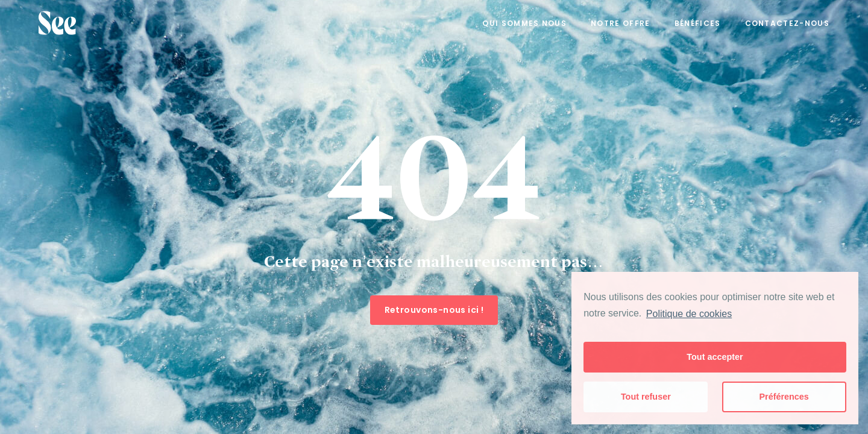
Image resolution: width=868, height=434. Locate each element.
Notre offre (621, 23)
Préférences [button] (784, 397)
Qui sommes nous (524, 23)
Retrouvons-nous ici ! (434, 310)
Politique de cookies (689, 314)
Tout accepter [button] (715, 357)
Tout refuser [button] (646, 397)
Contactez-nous (787, 23)
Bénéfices (698, 23)
